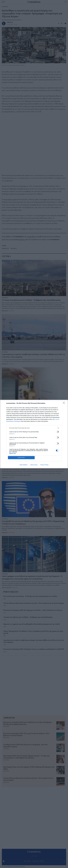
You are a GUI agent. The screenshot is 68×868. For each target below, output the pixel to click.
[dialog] (34, 434)
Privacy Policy (44, 465)
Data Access (34, 465)
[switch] (57, 432)
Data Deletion (24, 465)
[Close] (64, 403)
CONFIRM (21, 458)
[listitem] (34, 428)
